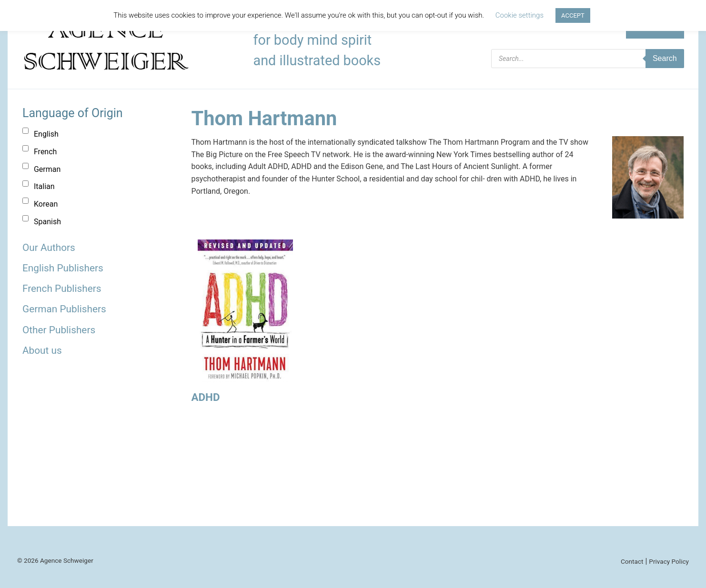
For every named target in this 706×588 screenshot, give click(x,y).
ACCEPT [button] (573, 15)
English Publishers (63, 268)
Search (665, 58)
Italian (44, 186)
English (46, 134)
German (47, 169)
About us (42, 350)
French (45, 152)
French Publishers (62, 289)
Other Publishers (59, 330)
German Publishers (64, 309)
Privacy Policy (669, 561)
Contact (632, 561)
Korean (46, 204)
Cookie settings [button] (519, 15)
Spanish (47, 222)
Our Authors (49, 248)
